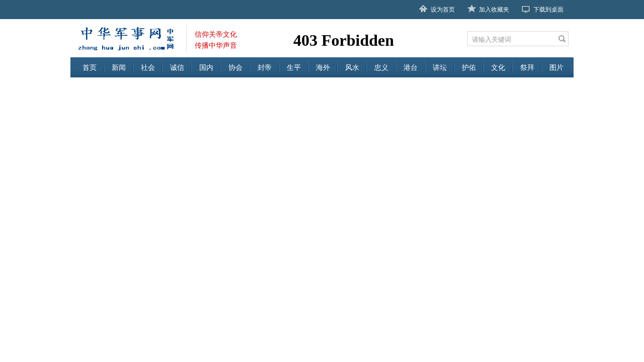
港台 (411, 67)
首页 (90, 67)
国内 (206, 67)
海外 (323, 67)
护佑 (469, 67)
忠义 (381, 67)
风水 (352, 67)
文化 (498, 67)
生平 (294, 67)
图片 (556, 67)
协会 (235, 67)
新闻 (119, 67)
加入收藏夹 (494, 10)
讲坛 (440, 67)
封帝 (265, 67)
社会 (148, 67)
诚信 (177, 67)
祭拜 (527, 67)
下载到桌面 (548, 10)
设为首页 (443, 10)
